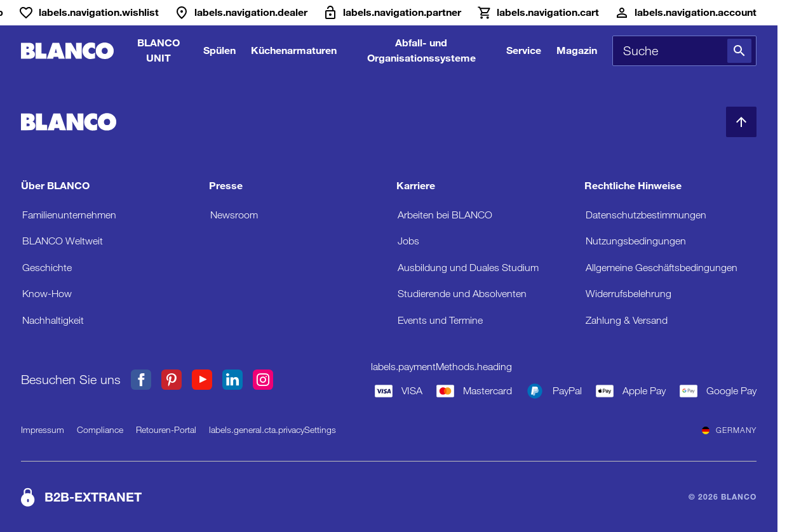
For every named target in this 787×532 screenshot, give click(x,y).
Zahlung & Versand (627, 320)
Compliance (100, 430)
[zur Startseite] (67, 51)
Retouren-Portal (166, 430)
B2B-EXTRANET (93, 497)
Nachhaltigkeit (53, 320)
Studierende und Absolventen (462, 294)
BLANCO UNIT (158, 50)
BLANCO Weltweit (63, 241)
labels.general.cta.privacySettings (272, 430)
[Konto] (685, 13)
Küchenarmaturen (294, 50)
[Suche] (739, 51)
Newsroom (234, 215)
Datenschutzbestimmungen (646, 215)
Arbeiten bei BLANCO (445, 215)
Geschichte (47, 268)
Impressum (43, 430)
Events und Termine (440, 320)
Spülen (219, 50)
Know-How (47, 294)
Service (524, 50)
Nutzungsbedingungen (636, 241)
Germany (729, 430)
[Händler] (241, 13)
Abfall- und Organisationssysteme (421, 50)
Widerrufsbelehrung (629, 294)
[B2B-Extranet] (392, 13)
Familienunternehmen (69, 215)
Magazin (577, 50)
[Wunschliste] (89, 13)
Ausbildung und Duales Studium (468, 268)
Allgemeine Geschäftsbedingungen (662, 268)
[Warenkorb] (538, 13)
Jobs (408, 241)
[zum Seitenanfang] (741, 122)
